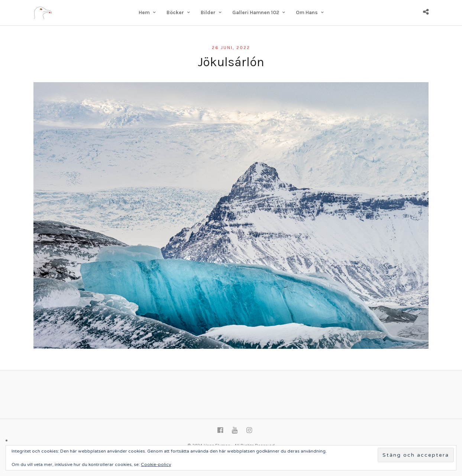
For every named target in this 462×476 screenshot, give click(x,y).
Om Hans (307, 12)
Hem (144, 12)
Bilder (208, 12)
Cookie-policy (156, 464)
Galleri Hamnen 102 (256, 12)
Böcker (175, 12)
